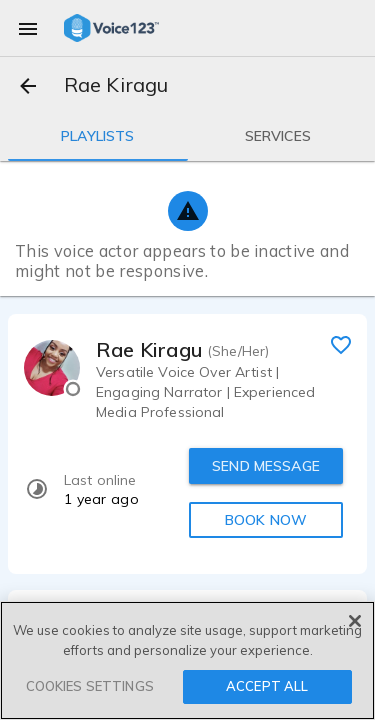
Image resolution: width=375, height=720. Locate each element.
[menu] (28, 28)
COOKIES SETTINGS (90, 686)
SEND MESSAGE (266, 466)
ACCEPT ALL (267, 686)
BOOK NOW (266, 520)
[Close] (355, 621)
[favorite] (341, 344)
